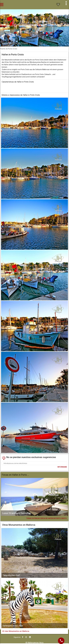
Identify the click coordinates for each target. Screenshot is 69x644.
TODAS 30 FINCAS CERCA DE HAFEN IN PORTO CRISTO (47, 518)
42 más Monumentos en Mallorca (16, 631)
